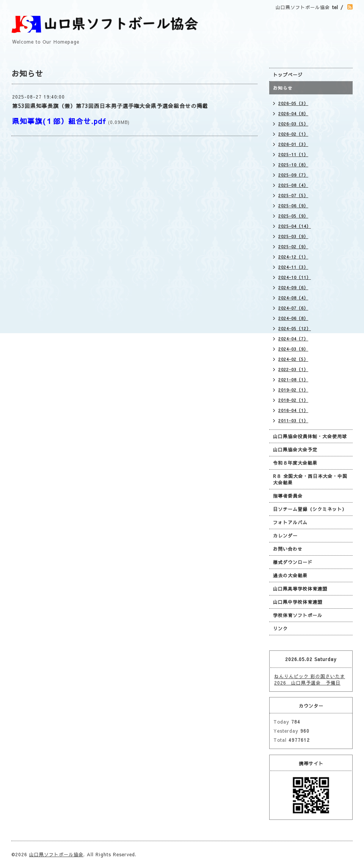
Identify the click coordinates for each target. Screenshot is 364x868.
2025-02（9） (293, 247)
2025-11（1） (293, 154)
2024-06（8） (293, 318)
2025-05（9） (293, 216)
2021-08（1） (293, 380)
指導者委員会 (288, 496)
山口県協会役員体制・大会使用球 (310, 436)
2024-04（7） (293, 339)
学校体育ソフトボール (298, 615)
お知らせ (283, 88)
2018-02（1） (293, 400)
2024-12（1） (293, 257)
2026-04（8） (293, 114)
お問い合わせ (288, 549)
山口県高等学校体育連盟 (300, 589)
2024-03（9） (293, 349)
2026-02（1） (293, 134)
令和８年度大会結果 (295, 463)
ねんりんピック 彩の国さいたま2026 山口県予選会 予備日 (310, 679)
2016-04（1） (293, 410)
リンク (280, 628)
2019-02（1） (293, 390)
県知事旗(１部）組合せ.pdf (59, 121)
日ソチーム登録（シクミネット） (310, 509)
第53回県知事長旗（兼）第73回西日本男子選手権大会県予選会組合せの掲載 (110, 106)
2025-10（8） (293, 165)
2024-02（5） (293, 359)
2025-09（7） (293, 175)
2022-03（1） (293, 369)
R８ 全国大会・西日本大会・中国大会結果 (310, 479)
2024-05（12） (295, 328)
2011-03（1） (293, 421)
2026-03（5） (293, 124)
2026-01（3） (293, 144)
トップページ (288, 75)
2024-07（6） (293, 308)
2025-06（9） (293, 206)
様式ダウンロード (293, 562)
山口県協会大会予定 (295, 450)
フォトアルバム (290, 522)
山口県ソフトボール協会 (56, 854)
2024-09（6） (293, 288)
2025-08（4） (293, 185)
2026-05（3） (293, 103)
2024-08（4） (293, 298)
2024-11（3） (293, 267)
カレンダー (285, 536)
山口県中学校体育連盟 (298, 602)
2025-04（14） (295, 226)
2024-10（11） (295, 277)
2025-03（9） (293, 236)
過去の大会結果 (290, 575)
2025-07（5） (293, 195)
